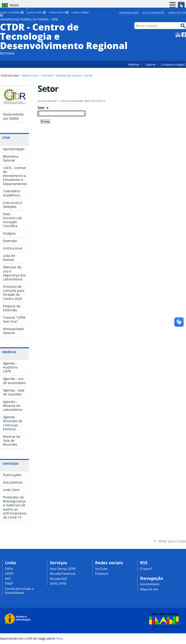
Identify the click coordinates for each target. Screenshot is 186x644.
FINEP (9, 584)
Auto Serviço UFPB (63, 569)
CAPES (9, 574)
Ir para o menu (36, 12)
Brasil (15, 5)
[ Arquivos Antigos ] (173, 64)
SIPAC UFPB (58, 584)
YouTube (178, 35)
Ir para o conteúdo (12, 12)
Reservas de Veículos (69, 76)
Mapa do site (177, 13)
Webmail (134, 64)
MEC (8, 579)
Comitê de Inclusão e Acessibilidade (19, 591)
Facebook (184, 35)
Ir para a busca (59, 12)
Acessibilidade (129, 13)
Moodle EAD (58, 579)
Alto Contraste (153, 13)
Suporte (150, 64)
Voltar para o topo (172, 541)
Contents (47, 76)
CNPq (9, 569)
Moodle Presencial (63, 574)
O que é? (146, 569)
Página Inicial (30, 76)
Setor (43, 108)
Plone (59, 638)
